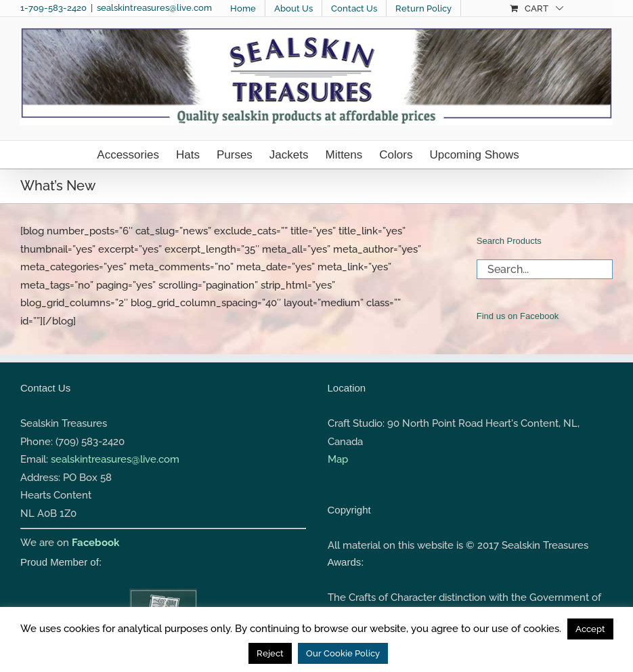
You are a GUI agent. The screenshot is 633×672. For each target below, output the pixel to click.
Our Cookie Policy (343, 653)
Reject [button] (270, 653)
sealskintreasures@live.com (154, 8)
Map (338, 459)
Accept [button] (590, 629)
